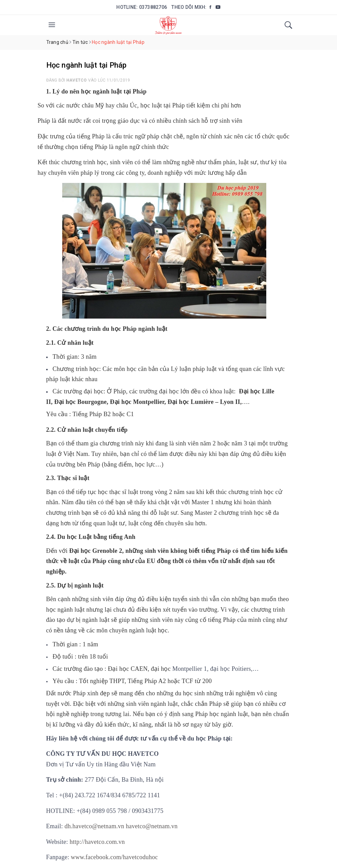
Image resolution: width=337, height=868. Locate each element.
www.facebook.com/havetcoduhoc (114, 857)
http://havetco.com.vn (97, 842)
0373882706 (153, 7)
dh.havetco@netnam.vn (95, 826)
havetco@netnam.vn (152, 826)
